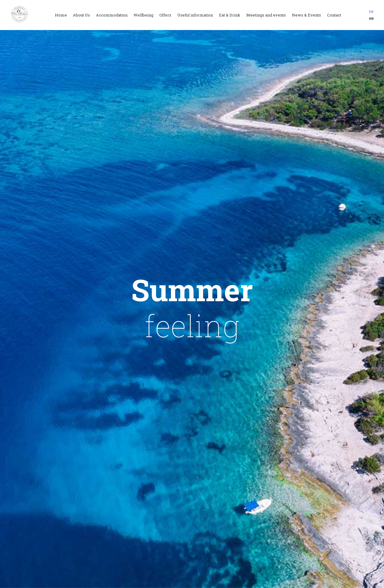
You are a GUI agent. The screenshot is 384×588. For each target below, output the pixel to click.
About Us (81, 15)
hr (371, 18)
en (371, 12)
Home (61, 15)
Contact (334, 15)
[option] (192, 309)
